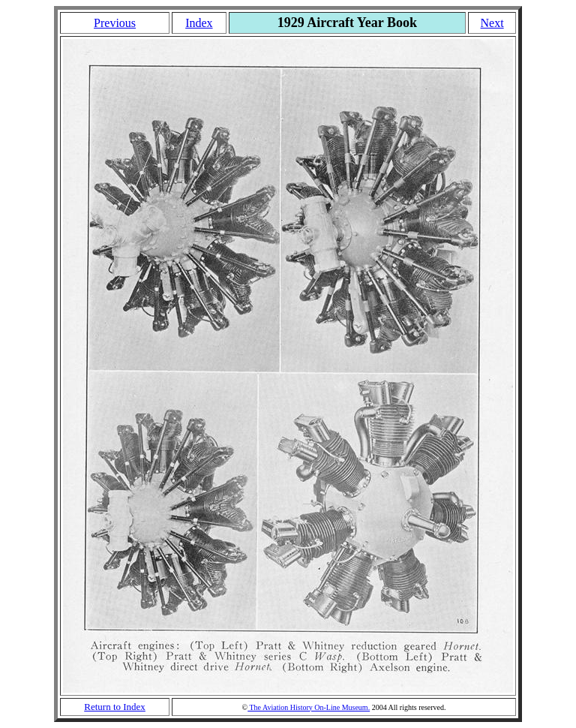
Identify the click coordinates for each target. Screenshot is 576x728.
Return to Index (115, 707)
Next (492, 23)
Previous (115, 23)
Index (199, 23)
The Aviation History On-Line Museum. (309, 707)
